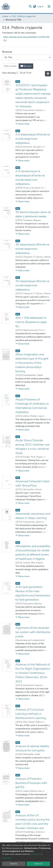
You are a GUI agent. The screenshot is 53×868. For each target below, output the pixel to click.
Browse (26, 66)
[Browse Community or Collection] (26, 57)
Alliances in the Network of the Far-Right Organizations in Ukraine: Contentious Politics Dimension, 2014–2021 (33, 673)
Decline (14, 864)
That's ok (38, 864)
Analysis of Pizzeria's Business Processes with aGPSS (31, 783)
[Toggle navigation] (49, 6)
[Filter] (10, 66)
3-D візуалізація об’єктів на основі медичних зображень (33, 139)
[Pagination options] (48, 74)
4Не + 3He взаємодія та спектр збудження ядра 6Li (31, 322)
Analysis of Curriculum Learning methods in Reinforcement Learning (31, 714)
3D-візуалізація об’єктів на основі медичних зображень (32, 249)
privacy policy (36, 854)
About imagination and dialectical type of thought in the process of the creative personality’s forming (32, 363)
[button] (34, 6)
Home (5, 16)
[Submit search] (30, 6)
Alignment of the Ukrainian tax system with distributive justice (33, 632)
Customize (7, 858)
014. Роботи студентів (24, 16)
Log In (41, 6)
